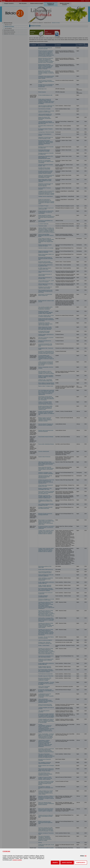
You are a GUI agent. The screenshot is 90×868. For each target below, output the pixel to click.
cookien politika (17, 860)
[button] (55, 863)
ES (86, 856)
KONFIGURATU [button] (81, 863)
